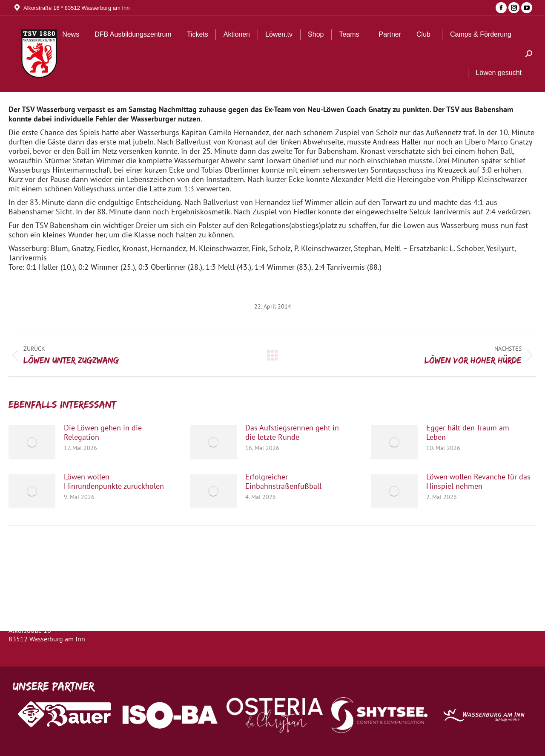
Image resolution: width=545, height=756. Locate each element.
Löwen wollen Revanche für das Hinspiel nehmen (478, 482)
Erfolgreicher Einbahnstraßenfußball (283, 482)
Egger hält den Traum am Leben (468, 433)
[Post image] (32, 442)
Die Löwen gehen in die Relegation (103, 433)
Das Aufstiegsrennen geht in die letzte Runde (292, 433)
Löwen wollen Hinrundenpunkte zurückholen (114, 482)
